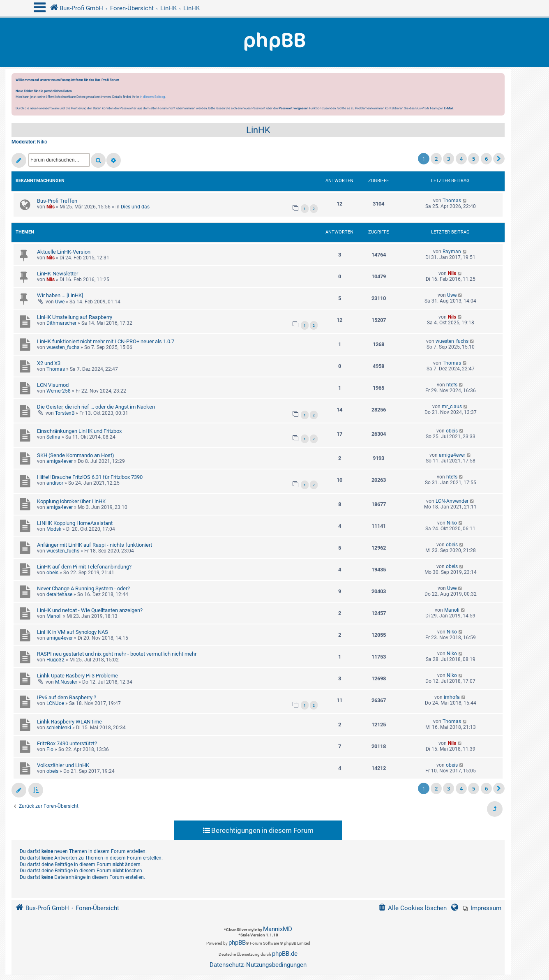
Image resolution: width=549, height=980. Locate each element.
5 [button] (474, 159)
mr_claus (452, 407)
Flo (50, 749)
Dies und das (135, 207)
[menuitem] (482, 908)
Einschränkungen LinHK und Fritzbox (79, 431)
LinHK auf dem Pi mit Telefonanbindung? (84, 567)
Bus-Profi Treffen (57, 201)
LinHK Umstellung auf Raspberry (75, 317)
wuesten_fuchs (63, 347)
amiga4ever (60, 461)
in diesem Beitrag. (153, 97)
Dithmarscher (61, 323)
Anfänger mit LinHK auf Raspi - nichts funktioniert (95, 545)
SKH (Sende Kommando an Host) (76, 455)
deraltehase (59, 594)
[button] (499, 159)
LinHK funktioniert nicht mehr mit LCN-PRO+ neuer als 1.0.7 (106, 341)
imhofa (452, 697)
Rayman (452, 252)
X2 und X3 (49, 363)
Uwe (60, 302)
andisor (55, 483)
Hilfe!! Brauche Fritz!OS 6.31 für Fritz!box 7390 (90, 477)
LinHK (258, 130)
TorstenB (65, 413)
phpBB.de (285, 954)
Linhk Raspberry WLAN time (69, 722)
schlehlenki (59, 728)
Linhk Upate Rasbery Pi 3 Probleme (77, 676)
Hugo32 (55, 660)
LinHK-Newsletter (58, 274)
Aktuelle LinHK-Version (64, 252)
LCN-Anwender (452, 501)
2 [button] (436, 159)
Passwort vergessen (293, 108)
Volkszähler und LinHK (63, 765)
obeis (452, 431)
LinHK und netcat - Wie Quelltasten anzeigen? (90, 610)
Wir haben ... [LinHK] (60, 295)
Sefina (53, 437)
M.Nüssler (66, 682)
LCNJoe (55, 703)
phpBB (237, 943)
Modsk (54, 529)
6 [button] (486, 159)
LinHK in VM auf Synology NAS (73, 632)
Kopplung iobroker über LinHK (71, 501)
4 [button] (461, 159)
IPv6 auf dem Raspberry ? (67, 697)
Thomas (452, 201)
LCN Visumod (53, 385)
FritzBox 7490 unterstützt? (67, 743)
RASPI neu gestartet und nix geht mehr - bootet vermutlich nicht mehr (117, 654)
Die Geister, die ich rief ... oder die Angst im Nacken (96, 407)
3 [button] (449, 159)
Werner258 (59, 391)
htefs (452, 385)
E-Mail (449, 108)
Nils (51, 207)
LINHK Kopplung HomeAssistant (75, 523)
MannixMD (278, 929)
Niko (42, 142)
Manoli (54, 616)
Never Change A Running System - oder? (83, 588)
